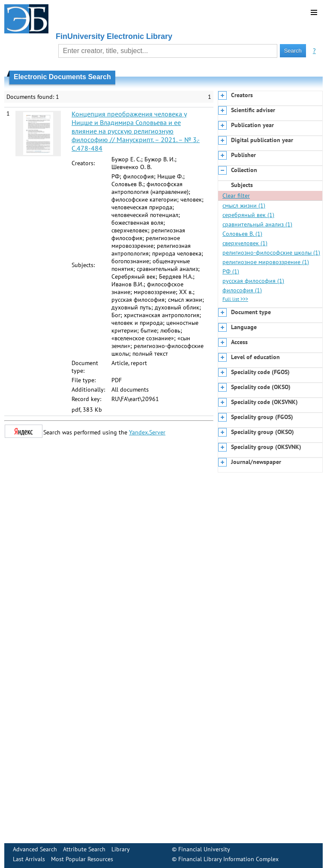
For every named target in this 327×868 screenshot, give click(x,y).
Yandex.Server (147, 432)
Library (121, 849)
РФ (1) (231, 271)
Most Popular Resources (82, 859)
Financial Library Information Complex (228, 859)
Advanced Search (35, 849)
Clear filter (236, 196)
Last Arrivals (29, 859)
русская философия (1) (253, 281)
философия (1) (242, 290)
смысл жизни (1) (244, 205)
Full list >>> (235, 299)
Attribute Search (84, 849)
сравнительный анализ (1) (257, 224)
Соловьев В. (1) (242, 234)
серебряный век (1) (248, 215)
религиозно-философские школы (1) (271, 253)
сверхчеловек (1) (245, 243)
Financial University (204, 849)
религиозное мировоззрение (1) (266, 262)
